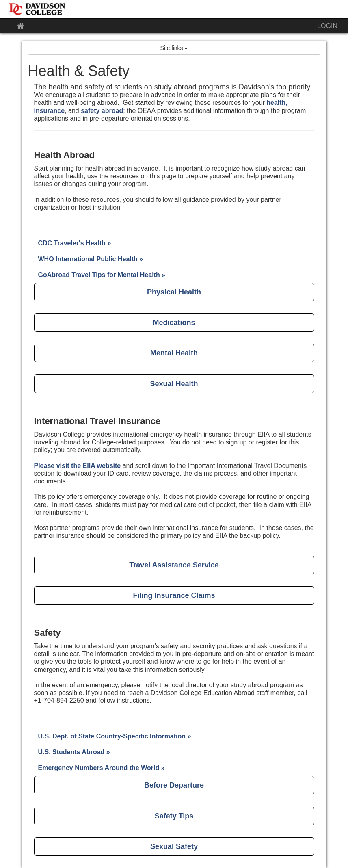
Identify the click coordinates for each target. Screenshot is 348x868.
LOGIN (327, 26)
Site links (174, 48)
